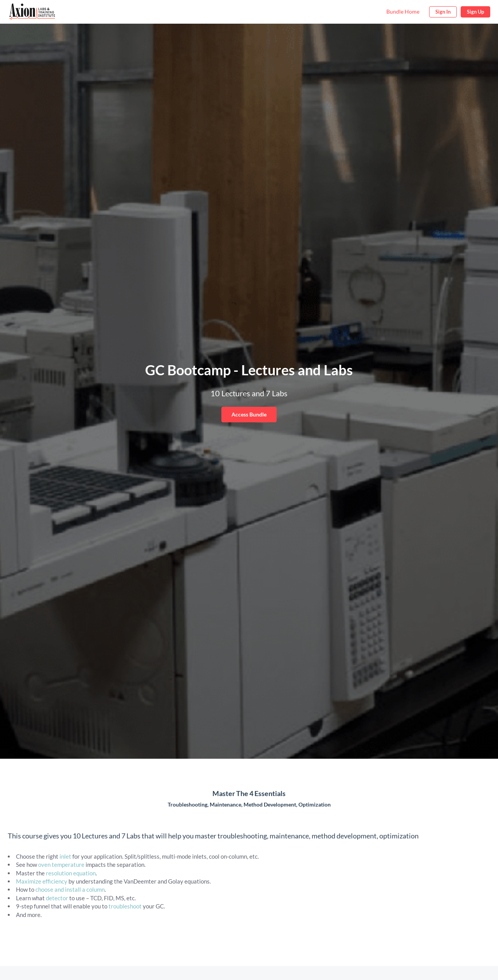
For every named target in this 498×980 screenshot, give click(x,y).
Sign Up (475, 12)
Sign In (443, 12)
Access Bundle (249, 414)
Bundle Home (403, 11)
